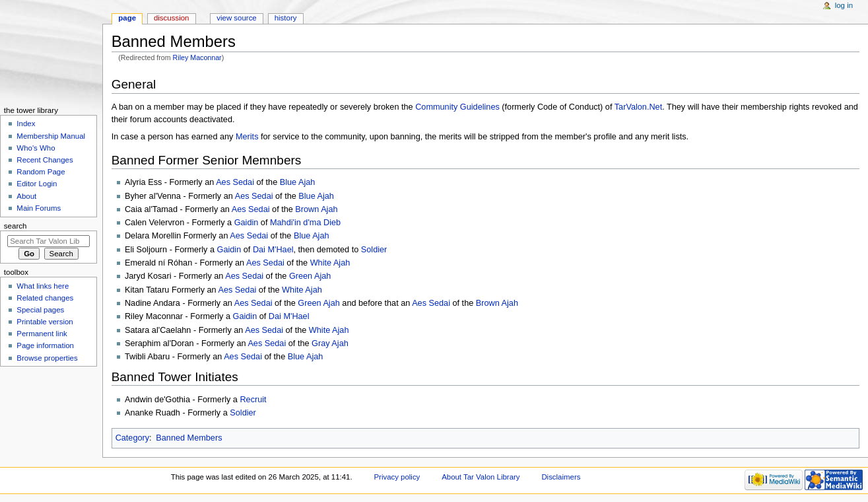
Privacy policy (397, 477)
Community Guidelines (457, 107)
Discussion (171, 18)
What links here (43, 286)
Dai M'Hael (273, 250)
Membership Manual (51, 136)
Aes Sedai (235, 182)
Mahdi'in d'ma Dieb (305, 223)
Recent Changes (45, 160)
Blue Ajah (298, 182)
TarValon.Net (638, 107)
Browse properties (47, 358)
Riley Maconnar (197, 57)
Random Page (41, 172)
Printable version (45, 322)
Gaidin (247, 223)
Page (127, 18)
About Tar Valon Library (481, 477)
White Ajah (330, 263)
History (286, 18)
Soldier (374, 250)
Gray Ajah (330, 343)
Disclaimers (561, 477)
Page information (45, 345)
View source (236, 18)
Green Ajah (310, 276)
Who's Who (36, 148)
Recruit (253, 400)
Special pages (40, 310)
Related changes (45, 298)
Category (132, 438)
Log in (844, 5)
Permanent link (42, 334)
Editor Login (37, 184)
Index (26, 124)
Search (16, 226)
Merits (247, 137)
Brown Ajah (316, 209)
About (26, 196)
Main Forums (39, 208)
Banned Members (189, 438)
